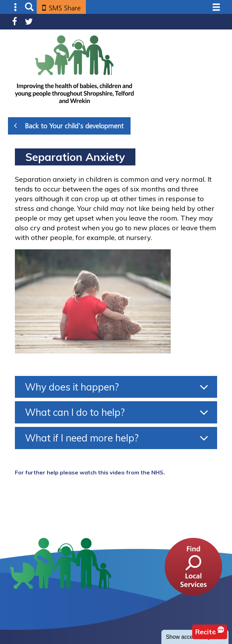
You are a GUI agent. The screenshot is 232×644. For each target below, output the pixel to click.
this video (111, 472)
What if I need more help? (82, 438)
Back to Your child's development (69, 126)
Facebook (15, 22)
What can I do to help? (75, 412)
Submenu (16, 7)
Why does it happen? (72, 387)
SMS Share (65, 8)
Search (29, 7)
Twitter (29, 22)
